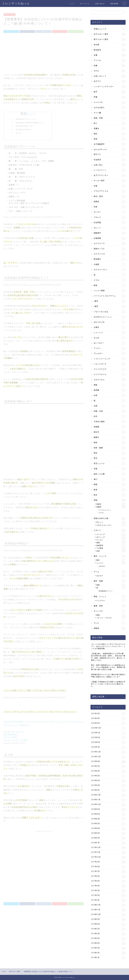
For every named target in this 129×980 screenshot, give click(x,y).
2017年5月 (108, 881)
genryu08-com (109, 149)
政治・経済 (109, 196)
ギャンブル (109, 611)
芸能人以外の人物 (109, 518)
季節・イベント (109, 597)
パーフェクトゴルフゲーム (109, 296)
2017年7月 (108, 872)
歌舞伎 (109, 202)
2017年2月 (108, 895)
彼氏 (109, 134)
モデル (109, 71)
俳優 (109, 66)
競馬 (111, 615)
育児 (109, 458)
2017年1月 (108, 900)
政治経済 (109, 50)
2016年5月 (108, 938)
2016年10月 (108, 915)
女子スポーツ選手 (109, 34)
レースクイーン (109, 170)
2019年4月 (108, 781)
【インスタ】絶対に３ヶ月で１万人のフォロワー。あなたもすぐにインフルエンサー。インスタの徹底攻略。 (108, 646)
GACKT (102, 513)
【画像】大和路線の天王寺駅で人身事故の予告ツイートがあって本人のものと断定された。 (108, 684)
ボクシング (111, 537)
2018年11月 (108, 800)
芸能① (111, 504)
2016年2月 (108, 953)
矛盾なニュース (109, 29)
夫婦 (109, 406)
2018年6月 (108, 819)
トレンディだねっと (16, 3)
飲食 (109, 490)
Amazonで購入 (10, 736)
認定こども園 (109, 474)
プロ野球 (111, 548)
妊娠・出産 (109, 411)
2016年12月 (108, 905)
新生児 (109, 432)
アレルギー (109, 354)
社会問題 (109, 223)
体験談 (109, 628)
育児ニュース (109, 464)
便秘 (109, 385)
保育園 (109, 390)
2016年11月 (108, 910)
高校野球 (111, 545)
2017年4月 (108, 886)
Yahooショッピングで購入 (16, 739)
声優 (109, 97)
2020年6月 (108, 738)
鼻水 (109, 495)
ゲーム (109, 572)
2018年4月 (108, 828)
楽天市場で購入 (11, 733)
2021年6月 (108, 718)
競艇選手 (109, 233)
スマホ (109, 280)
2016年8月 (108, 924)
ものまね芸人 (109, 108)
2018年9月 (108, 809)
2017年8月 (108, 867)
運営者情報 (114, 4)
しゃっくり (109, 333)
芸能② (111, 507)
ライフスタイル (109, 374)
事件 (111, 560)
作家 (109, 207)
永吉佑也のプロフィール (26, 118)
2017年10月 (108, 857)
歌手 (109, 92)
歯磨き (109, 437)
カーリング (111, 534)
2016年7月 (108, 929)
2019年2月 (108, 785)
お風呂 (109, 327)
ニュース (111, 563)
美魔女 (109, 129)
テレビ (109, 623)
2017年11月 (108, 852)
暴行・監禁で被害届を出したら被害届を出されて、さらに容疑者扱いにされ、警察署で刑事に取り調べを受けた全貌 (108, 667)
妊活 (109, 416)
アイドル (109, 60)
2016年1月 (108, 958)
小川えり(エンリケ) (111, 525)
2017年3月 (108, 891)
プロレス (109, 217)
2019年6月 (108, 771)
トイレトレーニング (109, 359)
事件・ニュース (109, 556)
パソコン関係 (109, 291)
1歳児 (109, 301)
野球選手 (109, 259)
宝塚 (109, 186)
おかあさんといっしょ (109, 317)
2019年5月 (108, 776)
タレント (109, 228)
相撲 (111, 543)
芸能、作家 (109, 118)
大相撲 (109, 264)
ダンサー (109, 212)
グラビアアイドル (109, 191)
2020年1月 (108, 747)
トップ (72, 4)
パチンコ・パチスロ (111, 618)
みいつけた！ (109, 343)
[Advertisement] (44, 53)
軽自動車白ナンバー (106, 591)
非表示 (31, 113)
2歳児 (109, 306)
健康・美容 (109, 606)
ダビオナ (111, 576)
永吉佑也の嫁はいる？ (25, 125)
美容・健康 (109, 448)
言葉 (109, 469)
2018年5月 (108, 824)
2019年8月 (108, 762)
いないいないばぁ (109, 312)
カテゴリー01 (109, 244)
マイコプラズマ (109, 369)
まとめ (18, 132)
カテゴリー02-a (109, 270)
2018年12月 (108, 795)
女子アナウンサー (109, 175)
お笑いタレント (109, 76)
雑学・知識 (109, 581)
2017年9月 (108, 862)
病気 (109, 443)
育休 (109, 453)
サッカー (111, 540)
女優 (109, 55)
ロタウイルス (109, 380)
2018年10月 (108, 805)
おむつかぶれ (109, 322)
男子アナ (109, 154)
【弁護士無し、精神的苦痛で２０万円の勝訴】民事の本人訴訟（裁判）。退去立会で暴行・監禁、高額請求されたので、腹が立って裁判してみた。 (108, 657)
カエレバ (20, 731)
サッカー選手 (109, 181)
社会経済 (109, 160)
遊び (109, 479)
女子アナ (109, 81)
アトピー (109, 348)
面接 (109, 484)
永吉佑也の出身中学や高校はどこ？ (30, 122)
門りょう (111, 522)
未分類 (109, 45)
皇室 (109, 139)
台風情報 (109, 238)
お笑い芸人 (109, 165)
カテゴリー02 (109, 254)
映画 (109, 285)
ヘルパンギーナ (109, 364)
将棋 (111, 585)
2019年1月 (108, 790)
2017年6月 (108, 876)
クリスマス (111, 601)
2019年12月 (108, 752)
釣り (109, 123)
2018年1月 (108, 843)
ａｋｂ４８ (109, 102)
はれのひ (102, 566)
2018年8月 (108, 814)
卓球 (111, 551)
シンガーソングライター (109, 87)
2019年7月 (108, 766)
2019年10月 (108, 757)
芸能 (109, 500)
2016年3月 (108, 948)
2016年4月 (108, 943)
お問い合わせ (100, 4)
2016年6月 (108, 934)
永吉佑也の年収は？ (24, 129)
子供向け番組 (109, 422)
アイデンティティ (105, 510)
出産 (109, 395)
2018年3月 (108, 833)
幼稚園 (109, 427)
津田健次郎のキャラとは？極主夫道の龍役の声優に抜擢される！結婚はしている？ (108, 676)
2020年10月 (108, 728)
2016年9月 (108, 919)
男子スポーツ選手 (10, 14)
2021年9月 (108, 714)
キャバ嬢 (109, 113)
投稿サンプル (109, 249)
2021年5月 (108, 723)
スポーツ (109, 530)
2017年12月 (108, 848)
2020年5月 (108, 742)
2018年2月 (108, 838)
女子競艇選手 (109, 144)
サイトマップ (85, 4)
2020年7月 (108, 733)
